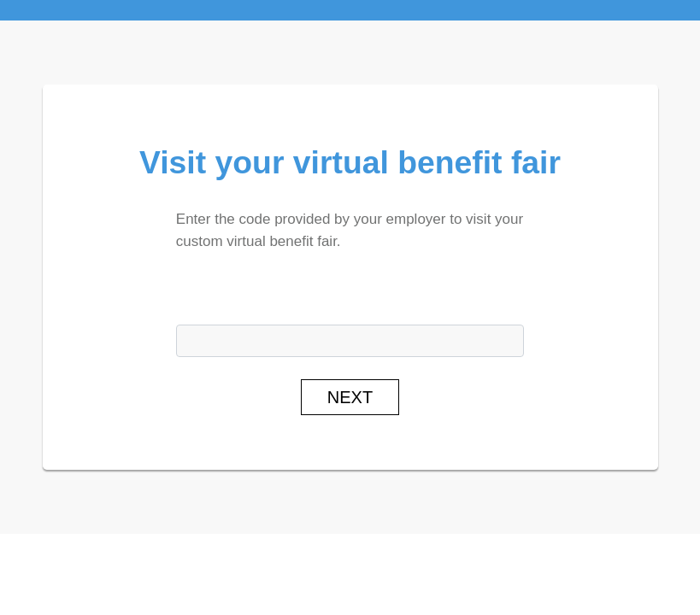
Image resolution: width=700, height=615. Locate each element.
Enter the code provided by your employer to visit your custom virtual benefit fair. (350, 230)
